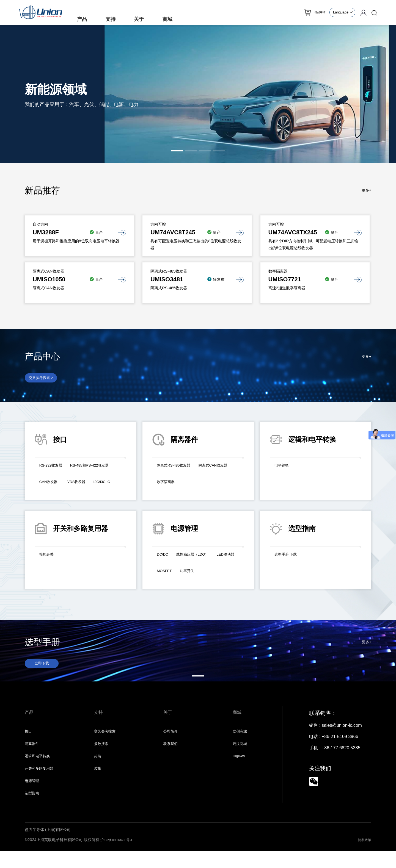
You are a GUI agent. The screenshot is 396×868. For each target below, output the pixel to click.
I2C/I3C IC (83, 491)
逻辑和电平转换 (40, 768)
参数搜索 (103, 754)
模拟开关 (48, 558)
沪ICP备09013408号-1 (120, 856)
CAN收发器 (107, 480)
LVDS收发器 (52, 491)
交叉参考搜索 (107, 741)
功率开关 (224, 574)
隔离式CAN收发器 (175, 485)
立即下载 (43, 667)
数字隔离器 (213, 485)
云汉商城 (241, 754)
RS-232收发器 (54, 469)
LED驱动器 (168, 574)
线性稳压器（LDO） (200, 558)
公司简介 (172, 741)
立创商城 (241, 741)
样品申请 (317, 12)
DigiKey (240, 768)
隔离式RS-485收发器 (178, 469)
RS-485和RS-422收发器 (64, 480)
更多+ (366, 190)
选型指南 (34, 809)
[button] (177, 151)
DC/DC (164, 558)
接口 (29, 741)
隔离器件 (34, 754)
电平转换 (284, 469)
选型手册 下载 (289, 558)
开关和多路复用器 (42, 782)
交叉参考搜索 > (44, 379)
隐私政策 (364, 856)
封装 (98, 768)
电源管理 (34, 795)
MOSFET (197, 574)
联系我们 (172, 754)
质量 (98, 782)
